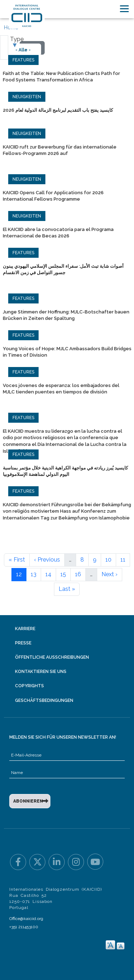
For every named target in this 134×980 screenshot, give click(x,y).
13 (34, 574)
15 (63, 574)
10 (108, 560)
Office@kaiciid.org (26, 919)
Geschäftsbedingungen (44, 700)
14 (48, 574)
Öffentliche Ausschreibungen (52, 657)
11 (123, 560)
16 (78, 574)
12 (19, 574)
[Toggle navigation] (124, 9)
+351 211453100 (24, 927)
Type (17, 39)
